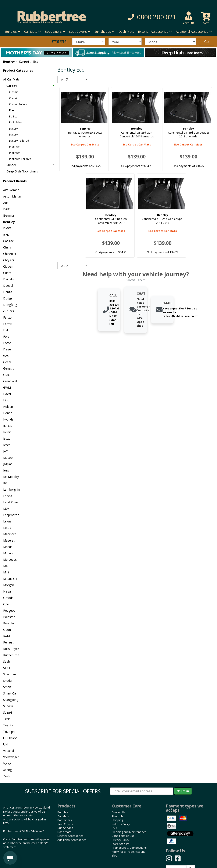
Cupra (7, 273)
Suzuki (8, 712)
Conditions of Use (123, 836)
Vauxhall (9, 751)
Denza (8, 292)
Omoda (8, 598)
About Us (118, 816)
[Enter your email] (142, 791)
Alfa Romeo (11, 190)
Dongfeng (10, 305)
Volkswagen (11, 757)
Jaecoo (8, 458)
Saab (7, 661)
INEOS (8, 426)
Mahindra (10, 534)
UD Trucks (10, 738)
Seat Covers (65, 824)
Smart (7, 687)
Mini (6, 572)
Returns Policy (121, 824)
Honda (8, 413)
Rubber (30, 165)
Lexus (7, 521)
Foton (7, 343)
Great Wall (10, 381)
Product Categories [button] (18, 70)
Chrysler (9, 260)
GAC (6, 356)
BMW (7, 228)
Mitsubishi (10, 579)
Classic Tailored (19, 104)
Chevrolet (10, 254)
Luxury (13, 128)
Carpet (24, 61)
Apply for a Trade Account (128, 852)
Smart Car (10, 693)
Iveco (7, 445)
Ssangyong (11, 700)
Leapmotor (11, 515)
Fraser (8, 349)
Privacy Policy (120, 840)
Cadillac (8, 241)
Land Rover (11, 502)
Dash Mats (126, 31)
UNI (6, 744)
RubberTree (11, 655)
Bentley (9, 61)
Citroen (8, 266)
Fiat (6, 330)
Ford (6, 337)
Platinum (15, 147)
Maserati (9, 540)
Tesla (7, 719)
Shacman (10, 674)
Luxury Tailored (19, 141)
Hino (6, 400)
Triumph (9, 732)
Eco (12, 110)
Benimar (9, 215)
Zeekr (7, 776)
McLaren (9, 553)
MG (6, 566)
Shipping (117, 820)
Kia (5, 483)
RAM (6, 636)
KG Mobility (11, 477)
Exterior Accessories (70, 836)
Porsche (9, 623)
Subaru (8, 706)
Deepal (8, 286)
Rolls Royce (11, 649)
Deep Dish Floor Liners (22, 171)
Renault (8, 642)
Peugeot (9, 610)
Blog (114, 855)
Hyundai (9, 419)
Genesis (9, 368)
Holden (8, 407)
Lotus (7, 528)
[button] (150, 17)
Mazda (8, 547)
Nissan (8, 591)
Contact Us (119, 812)
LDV (6, 509)
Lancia (8, 496)
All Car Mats (11, 79)
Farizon (8, 317)
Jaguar (8, 464)
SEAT (7, 668)
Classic (14, 92)
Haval (7, 394)
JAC (6, 451)
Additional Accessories (72, 840)
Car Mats (63, 816)
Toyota (8, 725)
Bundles (63, 812)
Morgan (9, 585)
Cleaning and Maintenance (129, 832)
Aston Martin (12, 196)
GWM (7, 387)
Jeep (6, 470)
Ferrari (8, 324)
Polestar (9, 617)
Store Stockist (120, 844)
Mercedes (10, 560)
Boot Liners (65, 820)
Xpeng (7, 770)
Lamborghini (12, 489)
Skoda (7, 681)
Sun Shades (65, 828)
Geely (7, 362)
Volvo (7, 763)
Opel (6, 604)
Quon (7, 630)
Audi (6, 203)
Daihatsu (9, 279)
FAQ (114, 828)
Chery (7, 247)
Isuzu (7, 438)
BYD (6, 235)
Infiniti (7, 432)
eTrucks (9, 311)
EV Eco (13, 116)
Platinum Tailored (20, 159)
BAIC (7, 209)
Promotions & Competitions (129, 848)
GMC (7, 375)
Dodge (8, 298)
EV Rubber (16, 122)
